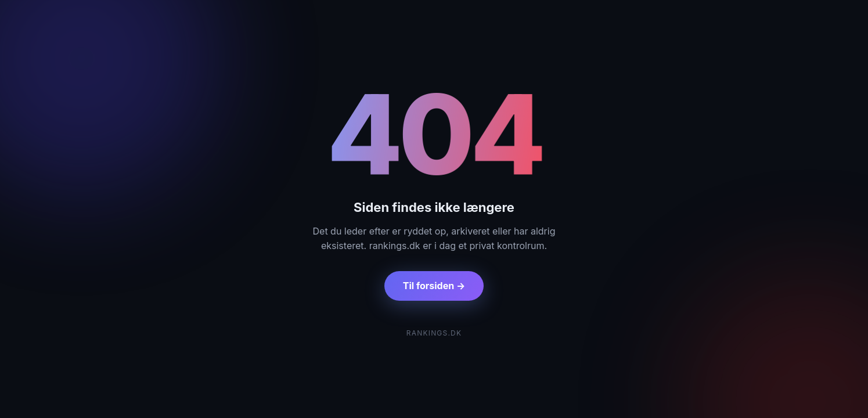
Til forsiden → (434, 286)
